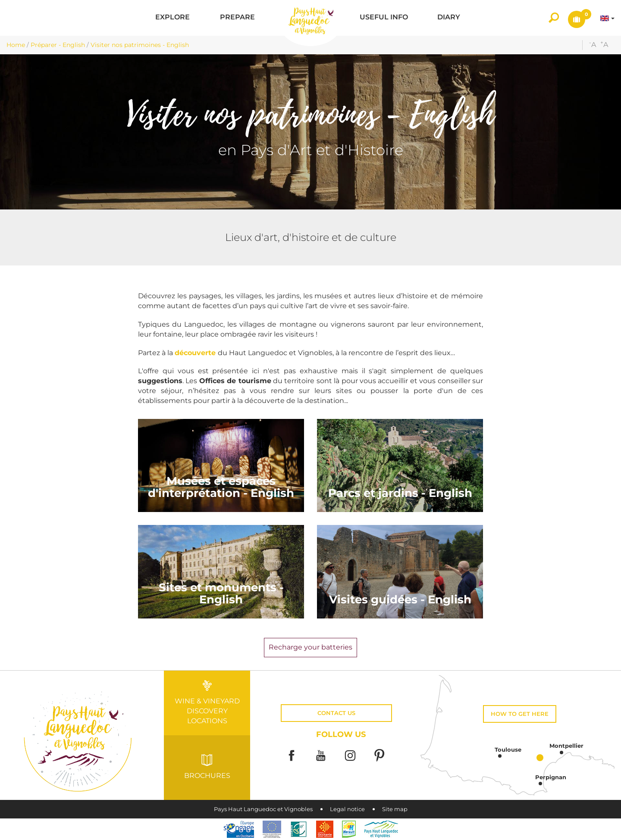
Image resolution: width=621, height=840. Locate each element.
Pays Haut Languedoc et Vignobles (263, 809)
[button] (172, 18)
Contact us (336, 713)
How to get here (520, 714)
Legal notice (347, 809)
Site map (395, 809)
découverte (196, 353)
